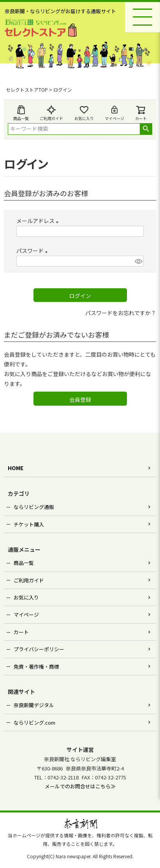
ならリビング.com (34, 722)
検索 (146, 129)
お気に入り (84, 113)
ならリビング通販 (34, 507)
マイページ (114, 113)
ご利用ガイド (51, 113)
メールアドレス (39, 221)
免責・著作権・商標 (36, 667)
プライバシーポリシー (39, 649)
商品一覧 (21, 113)
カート (21, 632)
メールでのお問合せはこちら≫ (80, 786)
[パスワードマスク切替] (138, 261)
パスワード (33, 251)
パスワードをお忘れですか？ (121, 313)
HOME (16, 468)
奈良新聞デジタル (34, 705)
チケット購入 (29, 524)
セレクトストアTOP (27, 90)
